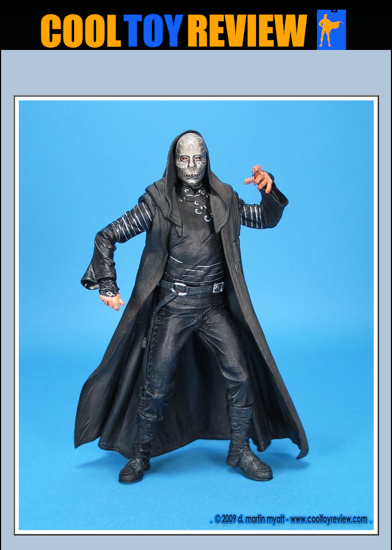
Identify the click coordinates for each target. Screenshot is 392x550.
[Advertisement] (196, 76)
